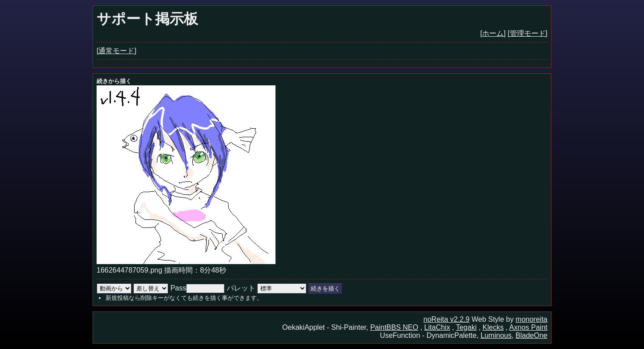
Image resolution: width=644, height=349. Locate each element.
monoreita (532, 319)
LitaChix (437, 327)
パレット (241, 288)
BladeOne (532, 335)
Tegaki (466, 327)
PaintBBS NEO (394, 327)
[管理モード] (527, 33)
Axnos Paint (528, 327)
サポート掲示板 (147, 19)
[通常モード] (117, 51)
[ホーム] (493, 33)
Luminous (496, 335)
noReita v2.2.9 (447, 319)
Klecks (493, 327)
